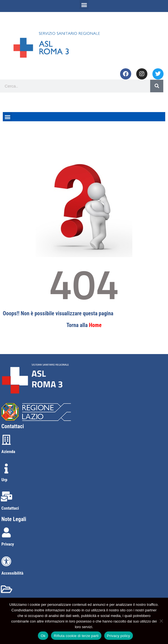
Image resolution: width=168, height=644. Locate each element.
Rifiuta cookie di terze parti (76, 636)
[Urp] (6, 469)
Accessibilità (12, 573)
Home (95, 325)
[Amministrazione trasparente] (6, 589)
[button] (84, 5)
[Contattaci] (6, 497)
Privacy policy (119, 636)
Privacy (8, 544)
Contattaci (10, 508)
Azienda (8, 452)
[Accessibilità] (6, 561)
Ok (43, 636)
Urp (4, 480)
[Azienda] (6, 440)
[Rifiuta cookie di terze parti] (161, 621)
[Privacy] (6, 532)
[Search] (157, 86)
